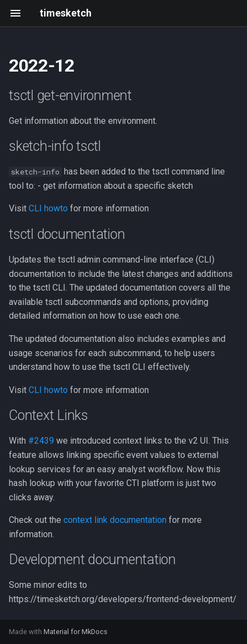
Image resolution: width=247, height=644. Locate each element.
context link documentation (115, 520)
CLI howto (48, 208)
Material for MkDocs (76, 632)
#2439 (41, 441)
